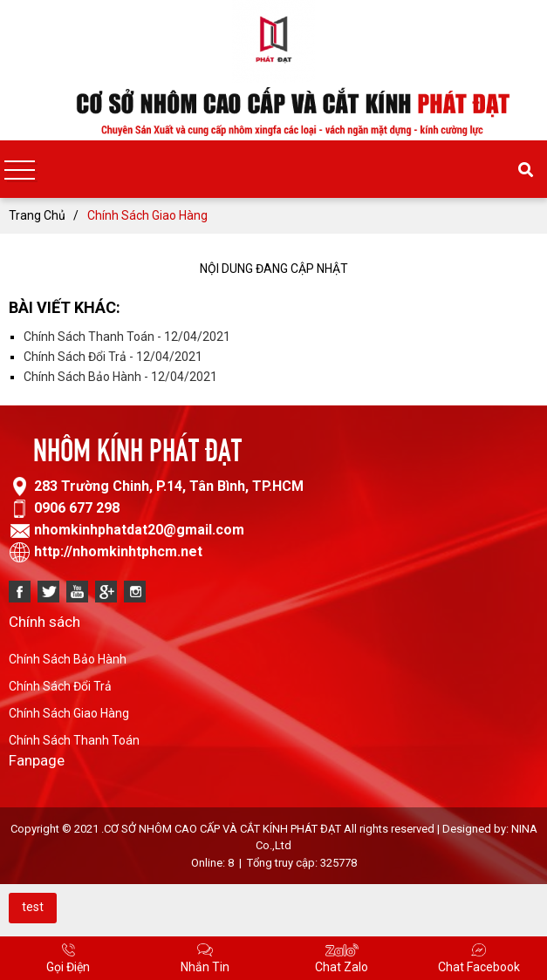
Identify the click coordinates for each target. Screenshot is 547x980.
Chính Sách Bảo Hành (68, 659)
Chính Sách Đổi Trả (60, 686)
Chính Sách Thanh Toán (74, 740)
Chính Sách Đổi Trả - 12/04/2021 (113, 357)
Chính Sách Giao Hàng (69, 713)
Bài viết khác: (65, 307)
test (33, 907)
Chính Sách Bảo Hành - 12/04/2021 (120, 377)
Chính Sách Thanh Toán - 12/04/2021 (127, 337)
